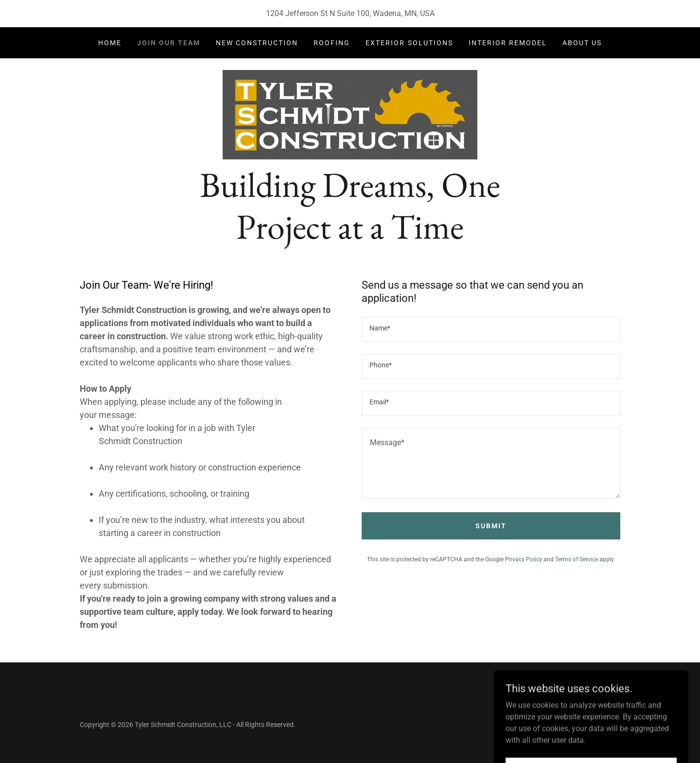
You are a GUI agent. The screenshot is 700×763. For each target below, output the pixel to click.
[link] (350, 114)
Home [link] (110, 43)
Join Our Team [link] (169, 43)
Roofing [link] (332, 43)
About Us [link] (582, 43)
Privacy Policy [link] (524, 559)
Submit (491, 526)
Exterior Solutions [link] (409, 43)
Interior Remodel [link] (508, 43)
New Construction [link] (257, 43)
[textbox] (491, 329)
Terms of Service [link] (577, 559)
